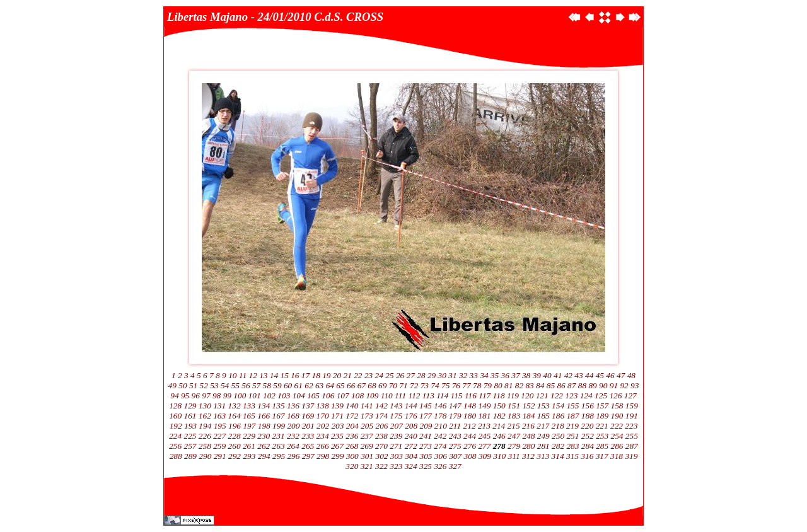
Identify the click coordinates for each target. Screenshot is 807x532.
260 (235, 446)
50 (183, 385)
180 (470, 416)
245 (484, 436)
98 (217, 396)
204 (352, 426)
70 (393, 385)
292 (235, 456)
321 (367, 466)
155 (572, 406)
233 (308, 436)
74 (435, 385)
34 (484, 375)
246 (499, 436)
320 (352, 466)
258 (205, 446)
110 (387, 396)
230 (264, 436)
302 (381, 456)
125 (601, 396)
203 (337, 426)
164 (235, 416)
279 (514, 446)
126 (615, 396)
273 (426, 446)
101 (255, 396)
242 (440, 436)
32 (463, 375)
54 (225, 385)
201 (308, 426)
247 (514, 436)
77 (466, 385)
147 (455, 406)
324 (411, 466)
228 (235, 436)
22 (358, 375)
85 (551, 385)
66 (351, 385)
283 (572, 446)
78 (477, 385)
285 (602, 446)
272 (411, 446)
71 (403, 385)
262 (264, 446)
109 (372, 396)
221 (602, 426)
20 (337, 375)
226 (205, 436)
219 (572, 426)
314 (558, 456)
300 (352, 456)
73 (425, 385)
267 (337, 446)
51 (193, 385)
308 (470, 456)
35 (495, 375)
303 (397, 456)
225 (190, 436)
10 (232, 375)
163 (219, 416)
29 (432, 375)
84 (540, 385)
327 (455, 466)
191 (632, 416)
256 (175, 446)
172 (352, 416)
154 (558, 406)
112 (414, 396)
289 (190, 456)
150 (499, 406)
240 (411, 436)
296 (293, 456)
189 (602, 416)
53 (214, 385)
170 (323, 416)
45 (600, 375)
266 (323, 446)
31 (452, 375)
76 (456, 385)
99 (227, 396)
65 (340, 385)
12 (253, 375)
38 (526, 375)
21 (348, 375)
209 (426, 426)
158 (617, 406)
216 (528, 426)
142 (381, 406)
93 (635, 385)
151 (514, 406)
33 (474, 375)
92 (624, 385)
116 (471, 396)
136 (293, 406)
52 (204, 385)
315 (572, 456)
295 (279, 456)
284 (588, 446)
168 (293, 416)
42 (568, 375)
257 (190, 446)
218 (558, 426)
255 (632, 436)
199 (279, 426)
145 (426, 406)
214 (499, 426)
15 (285, 375)
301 (367, 456)
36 (505, 375)
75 (445, 385)
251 (572, 436)
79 (488, 385)
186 (558, 416)
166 (264, 416)
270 (381, 446)
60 (288, 385)
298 (323, 456)
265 (308, 446)
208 (411, 426)
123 (571, 396)
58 (267, 385)
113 (428, 396)
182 (499, 416)
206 (381, 426)
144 (411, 406)
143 (396, 406)
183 (514, 416)
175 (396, 416)
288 (176, 456)
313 (543, 456)
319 (631, 456)
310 (499, 456)
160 (175, 416)
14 (274, 375)
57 (256, 385)
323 (396, 466)
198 (264, 426)
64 (330, 385)
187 (572, 416)
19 (326, 375)
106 (328, 396)
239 (396, 436)
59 (277, 385)
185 (543, 416)
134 (264, 406)
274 (440, 446)
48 (631, 375)
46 (610, 375)
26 (400, 375)
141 (367, 406)
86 (561, 385)
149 (484, 406)
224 (175, 436)
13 (263, 375)
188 (588, 416)
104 (299, 396)
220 (587, 426)
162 (205, 416)
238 (381, 436)
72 (414, 385)
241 (426, 436)
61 (299, 385)
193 (190, 426)
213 (484, 426)
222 (617, 426)
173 (367, 416)
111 (400, 396)
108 (357, 396)
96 (196, 396)
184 (528, 416)
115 (457, 396)
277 (484, 446)
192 (176, 426)
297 (308, 456)
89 (592, 385)
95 (185, 396)
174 (381, 416)
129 (190, 406)
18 (316, 375)
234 (323, 436)
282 (558, 446)
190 (617, 416)
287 (632, 446)
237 (367, 436)
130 (205, 406)
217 (543, 426)
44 (589, 375)
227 (219, 436)
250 (558, 436)
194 (205, 426)
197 (249, 426)
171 (337, 416)
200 (293, 426)
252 (588, 436)
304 (411, 456)
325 (426, 466)
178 (440, 416)
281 (543, 446)
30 (442, 375)
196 (235, 426)
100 (240, 396)
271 (396, 446)
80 (498, 385)
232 (293, 436)
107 (343, 396)
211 (455, 426)
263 (279, 446)
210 (441, 426)
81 (508, 385)
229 (249, 436)
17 (305, 375)
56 (246, 385)
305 (426, 456)
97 (206, 396)
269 (367, 446)
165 (249, 416)
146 (440, 406)
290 (205, 456)
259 (219, 446)
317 (602, 456)
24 (379, 375)
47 (621, 375)
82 (519, 385)
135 (279, 406)
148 (470, 406)
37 (515, 375)
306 (441, 456)
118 (499, 396)
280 (528, 446)
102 (269, 396)
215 (514, 426)
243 (455, 436)
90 (603, 385)
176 (411, 416)
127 (630, 396)
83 (529, 385)
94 (174, 396)
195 (220, 426)
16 (295, 375)
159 (632, 406)
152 (528, 406)
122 (557, 396)
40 (547, 375)
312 (528, 456)
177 (426, 416)
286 (617, 446)
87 (572, 385)
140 (352, 406)
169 (308, 416)
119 (513, 396)
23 (369, 375)
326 (440, 466)
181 (484, 416)
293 (249, 456)
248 (528, 436)
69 (382, 385)
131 (219, 406)
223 (631, 426)
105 (313, 396)
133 (249, 406)
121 (542, 396)
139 (337, 406)
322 (381, 466)
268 (352, 446)
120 (527, 396)
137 (308, 406)
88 (582, 385)
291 (220, 456)
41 (558, 375)
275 (455, 446)
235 (337, 436)
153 (543, 406)
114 (442, 396)
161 (190, 416)
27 (411, 375)
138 (323, 406)
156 (588, 406)
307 (455, 456)
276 (470, 446)
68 (372, 385)
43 (578, 375)
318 (617, 456)
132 (235, 406)
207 (397, 426)
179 (455, 416)
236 (352, 436)
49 (172, 385)
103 (284, 396)
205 (367, 426)
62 (309, 385)
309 (485, 456)
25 (389, 375)
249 (543, 436)
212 (470, 426)
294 (264, 456)
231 (279, 436)
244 (470, 436)
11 (243, 375)
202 (323, 426)
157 (602, 406)
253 (602, 436)
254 (617, 436)
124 (586, 396)
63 (319, 385)
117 (485, 396)
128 (175, 406)
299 (337, 456)
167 (279, 416)
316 (587, 456)
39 (537, 375)
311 (514, 456)
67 (362, 385)
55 (235, 385)
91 (614, 385)
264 (293, 446)
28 (421, 375)
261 (249, 446)
